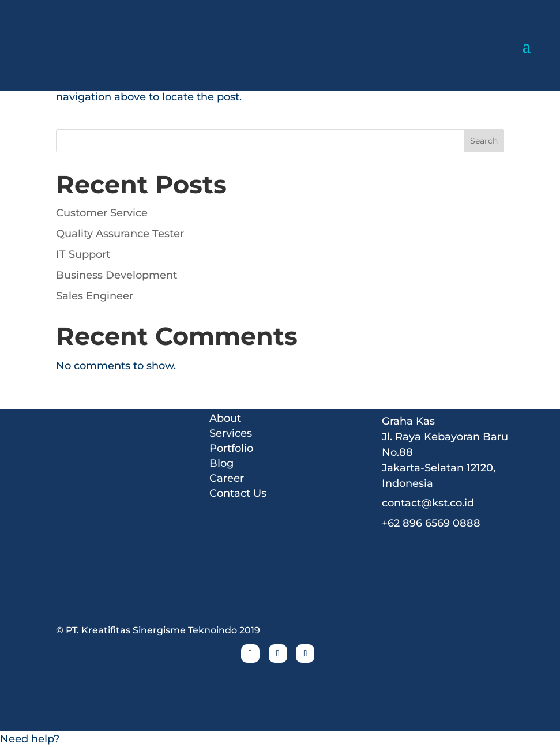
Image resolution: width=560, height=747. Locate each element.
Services (231, 433)
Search (484, 141)
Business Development (116, 275)
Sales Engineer (95, 296)
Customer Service (102, 213)
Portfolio (231, 448)
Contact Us (238, 493)
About (225, 418)
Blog (221, 463)
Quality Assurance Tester (120, 234)
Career (227, 478)
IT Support (83, 254)
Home (225, 403)
